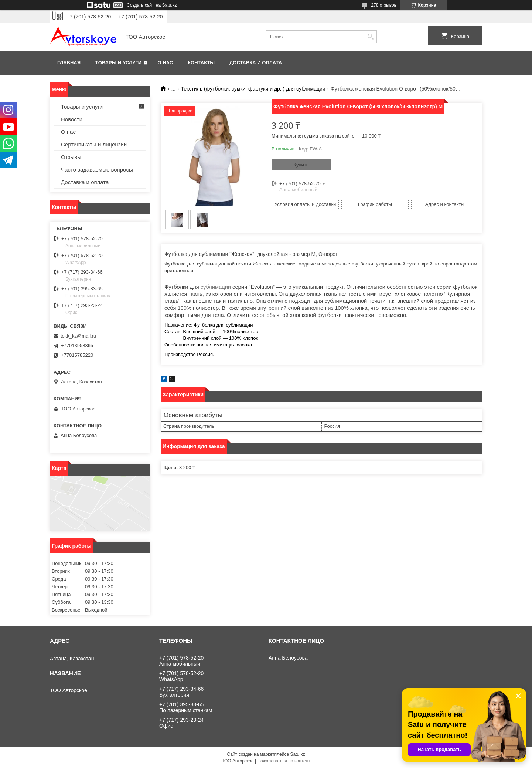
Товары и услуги (118, 63)
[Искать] (370, 37)
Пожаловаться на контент (284, 761)
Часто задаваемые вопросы (97, 170)
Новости (72, 119)
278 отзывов (384, 5)
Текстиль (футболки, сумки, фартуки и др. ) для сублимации (253, 89)
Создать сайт (140, 5)
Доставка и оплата (256, 63)
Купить (301, 165)
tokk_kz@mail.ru (78, 336)
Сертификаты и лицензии (94, 144)
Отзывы (71, 157)
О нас (166, 63)
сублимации (216, 287)
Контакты (201, 63)
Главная (69, 63)
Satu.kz (297, 754)
